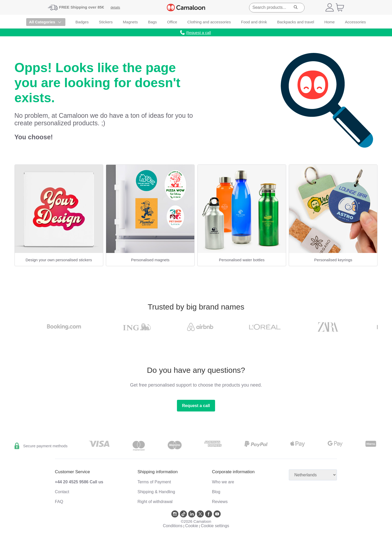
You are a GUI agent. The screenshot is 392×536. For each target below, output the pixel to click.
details (115, 7)
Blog (216, 492)
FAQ (59, 502)
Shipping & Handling (156, 492)
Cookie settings (215, 526)
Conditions (173, 526)
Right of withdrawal (155, 502)
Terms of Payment (154, 482)
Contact (62, 492)
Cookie (192, 526)
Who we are (223, 482)
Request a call (196, 406)
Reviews (220, 502)
